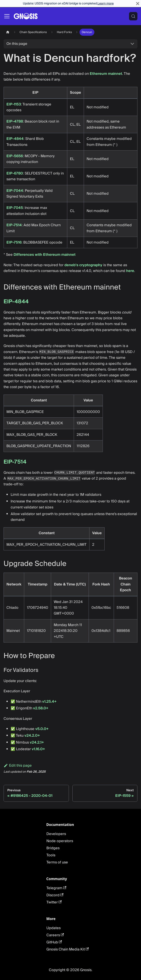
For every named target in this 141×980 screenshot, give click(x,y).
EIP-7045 (15, 208)
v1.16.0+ (38, 749)
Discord (55, 895)
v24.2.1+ (37, 742)
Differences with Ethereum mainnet (45, 255)
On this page (17, 44)
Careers (55, 935)
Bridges (53, 848)
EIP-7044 (15, 191)
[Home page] (8, 32)
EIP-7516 (14, 242)
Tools (51, 855)
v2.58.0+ (41, 708)
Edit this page (18, 766)
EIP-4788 (15, 121)
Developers (56, 834)
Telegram (56, 888)
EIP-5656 (15, 156)
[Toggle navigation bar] (7, 16)
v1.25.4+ (49, 702)
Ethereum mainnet (106, 74)
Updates (54, 928)
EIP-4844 (15, 139)
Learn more (106, 4)
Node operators (60, 841)
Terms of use (57, 862)
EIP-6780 (15, 173)
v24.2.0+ (32, 736)
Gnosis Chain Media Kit (68, 949)
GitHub (54, 942)
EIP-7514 (14, 225)
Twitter (54, 902)
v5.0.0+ (42, 729)
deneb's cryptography (83, 265)
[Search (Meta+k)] (133, 16)
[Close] (138, 4)
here (130, 271)
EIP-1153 (14, 104)
